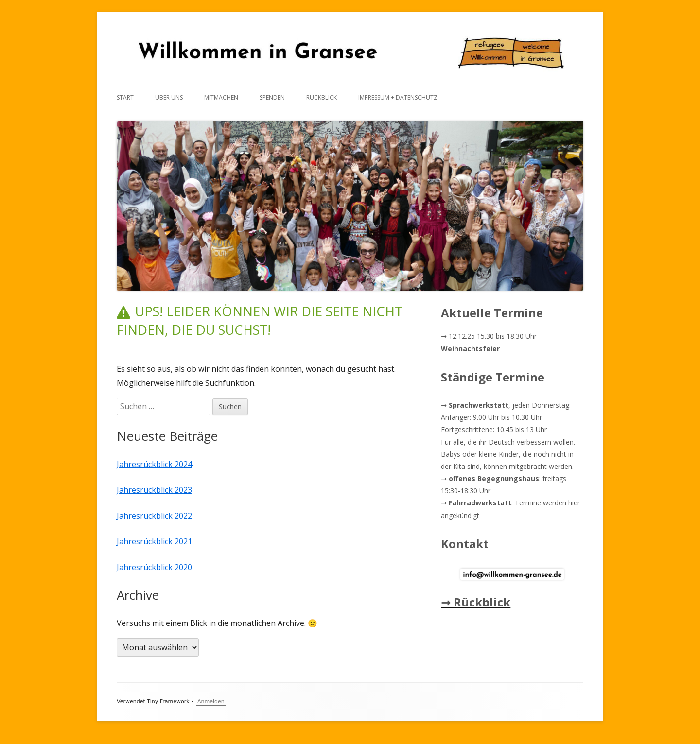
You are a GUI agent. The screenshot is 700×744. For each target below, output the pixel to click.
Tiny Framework (168, 701)
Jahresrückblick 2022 (154, 516)
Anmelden (211, 701)
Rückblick (322, 97)
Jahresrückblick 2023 (154, 490)
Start (125, 97)
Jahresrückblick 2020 (154, 567)
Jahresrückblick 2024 (154, 464)
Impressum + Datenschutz (398, 97)
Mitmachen (221, 97)
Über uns (169, 97)
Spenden (272, 97)
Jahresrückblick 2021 (154, 541)
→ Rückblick (476, 602)
